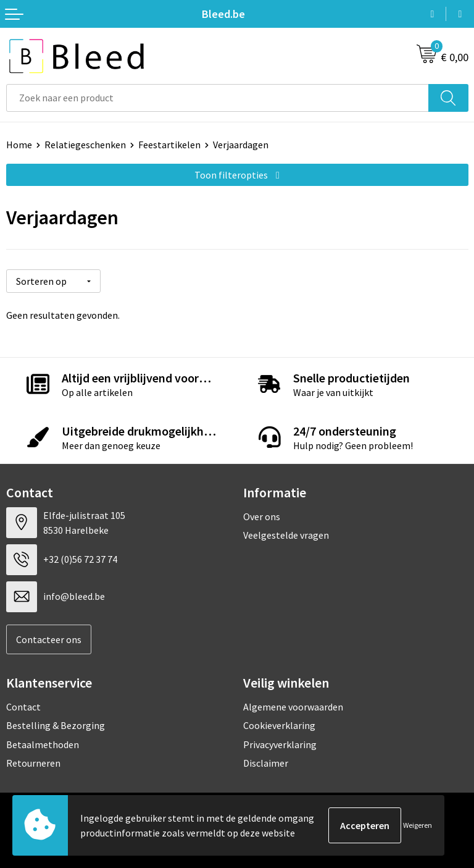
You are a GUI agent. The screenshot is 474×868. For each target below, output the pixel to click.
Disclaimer (266, 763)
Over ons (262, 516)
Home (19, 145)
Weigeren (418, 825)
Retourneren (33, 763)
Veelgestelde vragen (286, 535)
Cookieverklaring (279, 725)
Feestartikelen (169, 145)
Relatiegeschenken (85, 145)
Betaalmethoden (43, 744)
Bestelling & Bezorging (56, 725)
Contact (23, 707)
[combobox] (218, 98)
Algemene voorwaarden (293, 707)
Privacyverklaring (280, 744)
